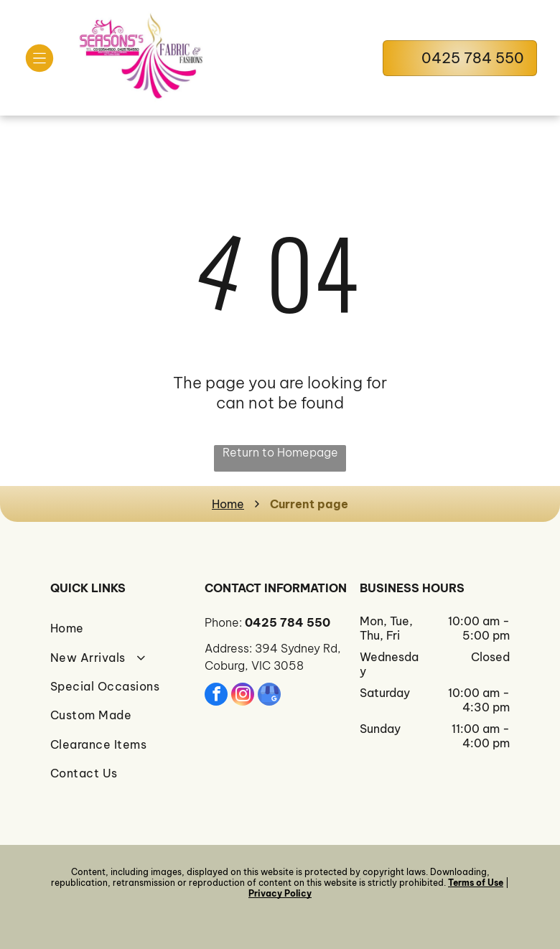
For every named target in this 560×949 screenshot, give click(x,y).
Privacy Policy (280, 893)
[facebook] (216, 696)
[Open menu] (39, 58)
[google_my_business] (269, 696)
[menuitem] (125, 628)
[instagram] (243, 696)
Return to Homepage (280, 452)
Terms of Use (476, 883)
